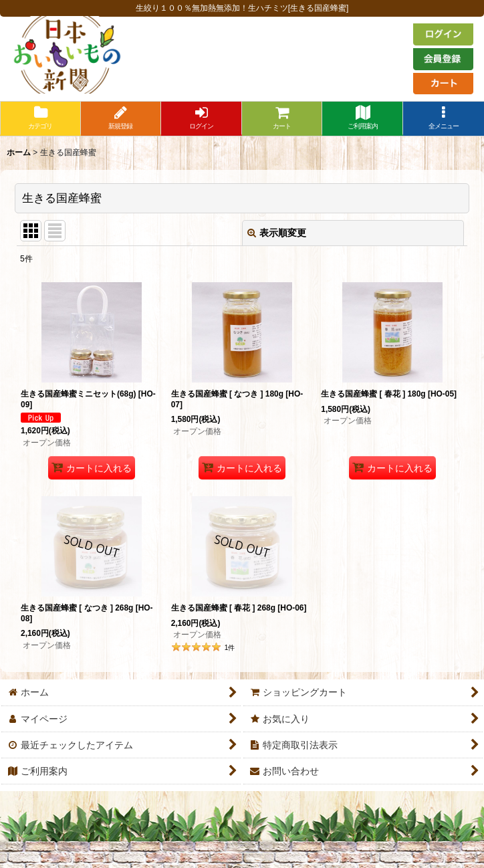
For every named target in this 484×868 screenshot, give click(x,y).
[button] (444, 119)
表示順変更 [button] (277, 233)
